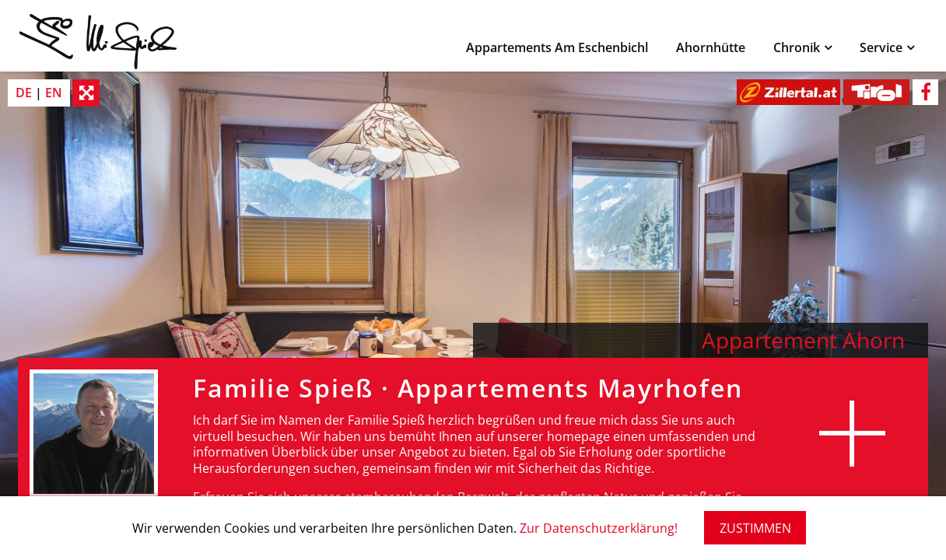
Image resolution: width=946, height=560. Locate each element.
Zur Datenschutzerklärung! (599, 528)
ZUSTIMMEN (755, 528)
